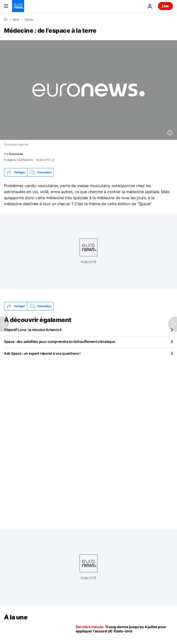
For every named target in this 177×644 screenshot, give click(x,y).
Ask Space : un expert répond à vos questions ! (42, 353)
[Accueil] (6, 19)
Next (16, 20)
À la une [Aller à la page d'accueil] (16, 617)
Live (165, 6)
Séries (29, 20)
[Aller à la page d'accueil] (18, 6)
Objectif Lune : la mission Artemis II (33, 330)
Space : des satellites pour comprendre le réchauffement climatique (60, 341)
